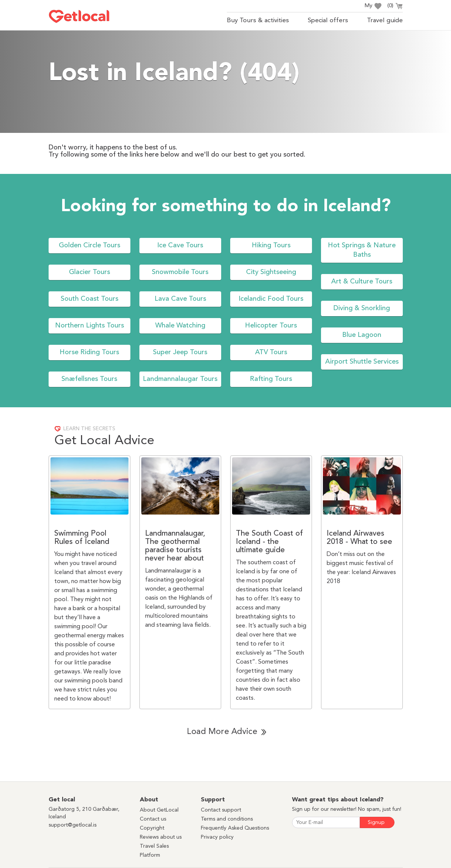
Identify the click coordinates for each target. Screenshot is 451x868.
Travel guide (385, 21)
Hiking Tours (271, 245)
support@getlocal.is (73, 825)
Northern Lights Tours (89, 326)
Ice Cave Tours (180, 245)
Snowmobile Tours (180, 272)
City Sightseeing (271, 272)
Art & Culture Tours (362, 282)
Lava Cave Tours (180, 299)
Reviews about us (161, 837)
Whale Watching (180, 326)
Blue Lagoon (362, 335)
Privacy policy (217, 837)
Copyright (152, 828)
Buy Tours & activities (258, 21)
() (395, 7)
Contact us (153, 819)
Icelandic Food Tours (271, 299)
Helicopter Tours (271, 326)
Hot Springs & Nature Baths (362, 250)
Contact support (221, 810)
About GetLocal (159, 810)
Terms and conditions (227, 819)
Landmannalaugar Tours (180, 379)
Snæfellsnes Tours (89, 379)
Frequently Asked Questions (235, 828)
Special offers (328, 21)
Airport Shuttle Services (362, 362)
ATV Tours (271, 352)
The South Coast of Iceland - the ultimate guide (269, 542)
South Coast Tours (89, 299)
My (373, 6)
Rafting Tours (271, 379)
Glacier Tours (89, 272)
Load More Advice (222, 732)
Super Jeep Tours (180, 352)
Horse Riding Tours (89, 352)
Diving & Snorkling (362, 308)
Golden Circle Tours (89, 245)
